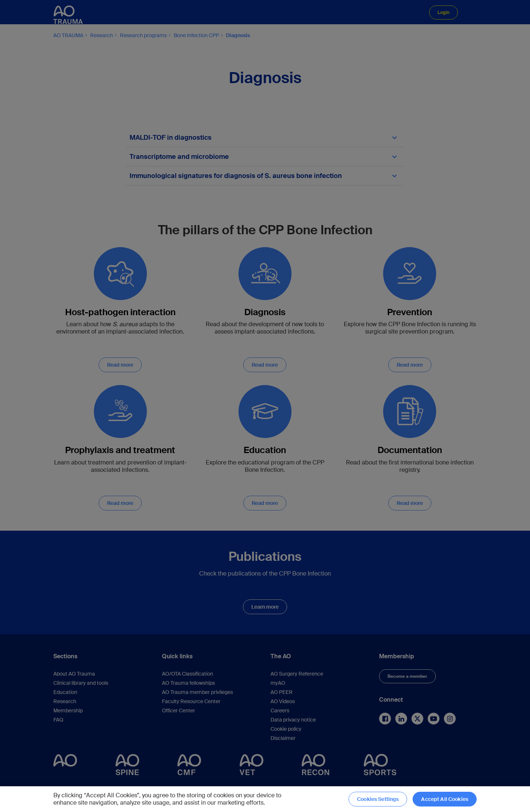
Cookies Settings (378, 799)
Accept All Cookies (445, 799)
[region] (265, 799)
